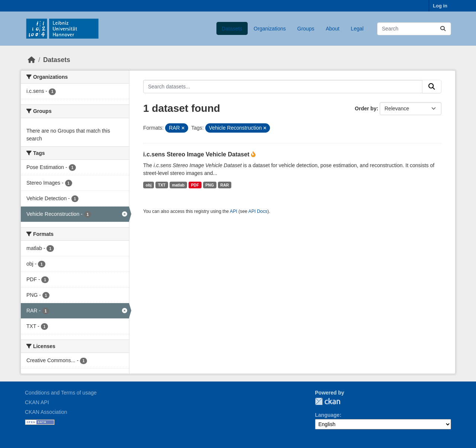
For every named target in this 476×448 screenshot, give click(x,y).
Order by (366, 108)
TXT (162, 185)
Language (327, 415)
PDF (195, 185)
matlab (178, 185)
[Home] (32, 60)
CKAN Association (46, 412)
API (234, 211)
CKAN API (37, 402)
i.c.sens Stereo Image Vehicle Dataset (197, 154)
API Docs (258, 211)
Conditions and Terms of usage (61, 393)
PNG (210, 185)
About (333, 29)
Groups (306, 29)
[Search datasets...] (414, 29)
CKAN (328, 401)
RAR (225, 185)
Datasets (232, 29)
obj (149, 185)
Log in (440, 6)
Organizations (270, 29)
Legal (357, 29)
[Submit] (443, 29)
